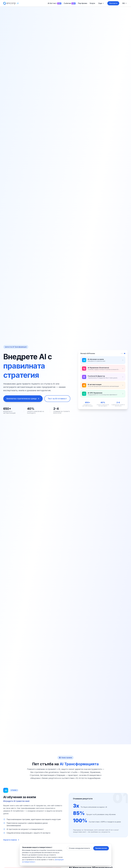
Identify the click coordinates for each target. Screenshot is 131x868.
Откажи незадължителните (79, 848)
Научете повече (11, 840)
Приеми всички (101, 848)
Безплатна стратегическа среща (23, 399)
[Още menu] (101, 3)
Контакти (113, 3)
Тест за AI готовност (57, 399)
